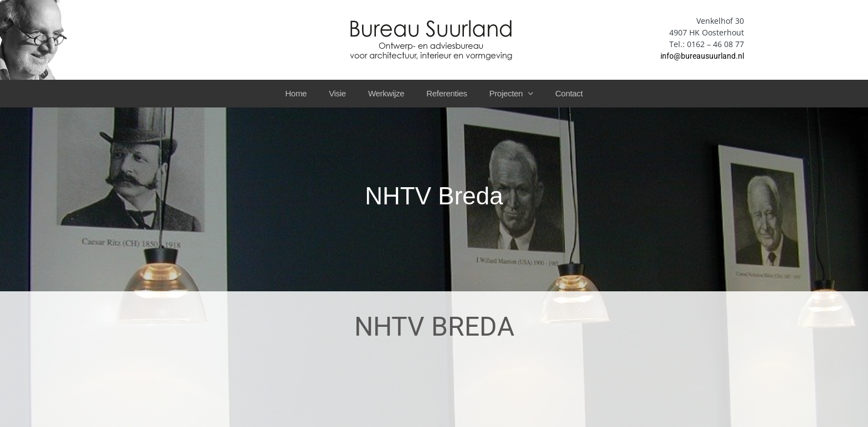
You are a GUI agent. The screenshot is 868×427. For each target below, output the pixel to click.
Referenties (446, 93)
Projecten (511, 94)
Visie (337, 93)
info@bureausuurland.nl (702, 56)
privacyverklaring (434, 399)
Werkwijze (386, 93)
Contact (569, 93)
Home (296, 93)
